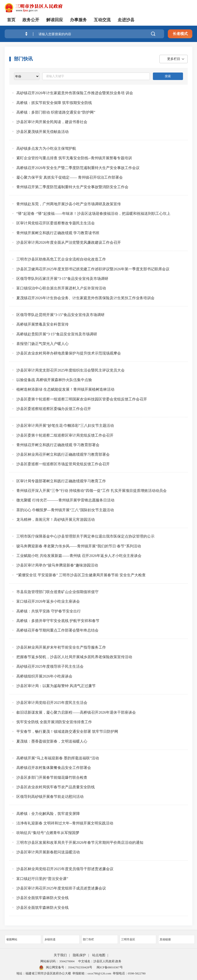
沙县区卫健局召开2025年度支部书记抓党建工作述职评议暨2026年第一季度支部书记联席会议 (93, 269)
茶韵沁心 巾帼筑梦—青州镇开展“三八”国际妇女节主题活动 (65, 510)
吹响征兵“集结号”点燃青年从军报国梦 (48, 833)
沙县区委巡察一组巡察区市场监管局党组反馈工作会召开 (63, 464)
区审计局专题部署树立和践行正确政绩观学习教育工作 (61, 481)
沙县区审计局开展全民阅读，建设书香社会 (52, 122)
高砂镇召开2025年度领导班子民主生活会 (50, 666)
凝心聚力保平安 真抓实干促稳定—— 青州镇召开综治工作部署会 (70, 177)
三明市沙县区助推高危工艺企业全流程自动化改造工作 (61, 259)
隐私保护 (79, 955)
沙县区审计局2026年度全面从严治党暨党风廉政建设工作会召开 (69, 242)
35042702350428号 (80, 967)
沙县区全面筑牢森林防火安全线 (42, 898)
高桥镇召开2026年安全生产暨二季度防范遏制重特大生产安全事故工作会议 (78, 168)
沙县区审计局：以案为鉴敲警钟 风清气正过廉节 (56, 686)
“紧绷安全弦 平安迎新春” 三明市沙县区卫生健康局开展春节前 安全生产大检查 (81, 575)
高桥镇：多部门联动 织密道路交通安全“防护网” (56, 112)
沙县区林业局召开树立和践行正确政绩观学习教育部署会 (63, 454)
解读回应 (55, 20)
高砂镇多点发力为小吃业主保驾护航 (46, 148)
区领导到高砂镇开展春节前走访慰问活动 (50, 797)
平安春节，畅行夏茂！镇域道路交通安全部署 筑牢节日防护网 (67, 732)
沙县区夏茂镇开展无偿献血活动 (42, 132)
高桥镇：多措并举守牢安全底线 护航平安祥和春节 (58, 621)
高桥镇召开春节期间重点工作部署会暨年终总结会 (57, 630)
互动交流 (102, 20)
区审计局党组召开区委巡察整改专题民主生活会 (56, 223)
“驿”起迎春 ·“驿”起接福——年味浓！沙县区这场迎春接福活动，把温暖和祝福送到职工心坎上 (93, 214)
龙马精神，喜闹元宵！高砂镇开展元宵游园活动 (56, 520)
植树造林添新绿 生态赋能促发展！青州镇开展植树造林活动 (65, 389)
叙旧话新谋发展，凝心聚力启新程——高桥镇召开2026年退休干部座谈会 (76, 712)
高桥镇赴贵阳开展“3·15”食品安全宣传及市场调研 (57, 334)
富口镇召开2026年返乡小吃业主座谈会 (48, 601)
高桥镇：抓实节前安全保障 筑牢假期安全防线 (54, 103)
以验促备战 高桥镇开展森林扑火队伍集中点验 (54, 380)
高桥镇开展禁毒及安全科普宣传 (42, 324)
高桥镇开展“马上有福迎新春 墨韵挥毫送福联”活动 (58, 758)
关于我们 (60, 955)
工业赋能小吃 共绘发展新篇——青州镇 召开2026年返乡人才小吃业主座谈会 (79, 556)
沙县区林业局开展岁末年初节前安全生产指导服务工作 (61, 647)
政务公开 (31, 20)
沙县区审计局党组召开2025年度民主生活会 (52, 703)
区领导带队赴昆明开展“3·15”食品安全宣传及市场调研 (60, 315)
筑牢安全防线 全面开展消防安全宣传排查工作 (54, 722)
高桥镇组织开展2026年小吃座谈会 (44, 676)
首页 (11, 20)
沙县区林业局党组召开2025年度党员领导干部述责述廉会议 (65, 869)
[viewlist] (27, 76)
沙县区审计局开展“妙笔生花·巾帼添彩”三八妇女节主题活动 (65, 426)
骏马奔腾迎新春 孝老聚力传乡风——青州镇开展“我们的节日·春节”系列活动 (79, 546)
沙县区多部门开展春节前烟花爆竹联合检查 (52, 777)
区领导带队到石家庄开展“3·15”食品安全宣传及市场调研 (62, 279)
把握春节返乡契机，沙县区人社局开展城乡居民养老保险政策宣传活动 (74, 657)
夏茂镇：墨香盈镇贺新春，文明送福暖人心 (52, 741)
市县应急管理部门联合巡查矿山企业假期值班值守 (57, 592)
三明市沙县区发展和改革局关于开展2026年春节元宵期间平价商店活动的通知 (80, 843)
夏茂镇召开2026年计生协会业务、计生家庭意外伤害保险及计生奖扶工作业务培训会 (85, 298)
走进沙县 (126, 20)
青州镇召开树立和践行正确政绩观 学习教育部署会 (58, 445)
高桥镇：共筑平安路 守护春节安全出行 (49, 611)
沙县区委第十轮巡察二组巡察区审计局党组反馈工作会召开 (65, 435)
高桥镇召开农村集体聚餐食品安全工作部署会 (54, 768)
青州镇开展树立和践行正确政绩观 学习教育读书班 (58, 233)
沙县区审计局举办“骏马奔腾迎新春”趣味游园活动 (57, 565)
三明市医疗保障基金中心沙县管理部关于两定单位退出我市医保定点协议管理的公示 (85, 536)
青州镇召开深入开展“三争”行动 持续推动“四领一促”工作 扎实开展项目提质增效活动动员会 (91, 491)
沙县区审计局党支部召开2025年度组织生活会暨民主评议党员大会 (70, 370)
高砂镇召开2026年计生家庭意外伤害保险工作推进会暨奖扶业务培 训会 (75, 93)
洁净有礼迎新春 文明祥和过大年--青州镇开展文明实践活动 (65, 823)
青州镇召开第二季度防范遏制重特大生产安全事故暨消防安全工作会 (72, 187)
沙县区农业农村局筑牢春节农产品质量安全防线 (56, 787)
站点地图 (99, 955)
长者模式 (180, 34)
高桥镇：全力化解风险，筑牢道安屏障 (48, 814)
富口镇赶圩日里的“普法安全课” (42, 879)
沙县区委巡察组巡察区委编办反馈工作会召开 (54, 409)
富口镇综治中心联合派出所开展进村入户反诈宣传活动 (61, 288)
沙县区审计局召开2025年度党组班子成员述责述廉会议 (61, 888)
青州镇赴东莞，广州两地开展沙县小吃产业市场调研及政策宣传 (69, 204)
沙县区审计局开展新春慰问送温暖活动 (48, 852)
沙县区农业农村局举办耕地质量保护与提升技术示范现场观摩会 (69, 353)
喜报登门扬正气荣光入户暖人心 (42, 344)
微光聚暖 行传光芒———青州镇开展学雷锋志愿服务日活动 (65, 500)
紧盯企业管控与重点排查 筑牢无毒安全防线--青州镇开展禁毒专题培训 (74, 158)
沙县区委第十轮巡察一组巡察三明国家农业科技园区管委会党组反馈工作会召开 (82, 399)
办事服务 (78, 20)
